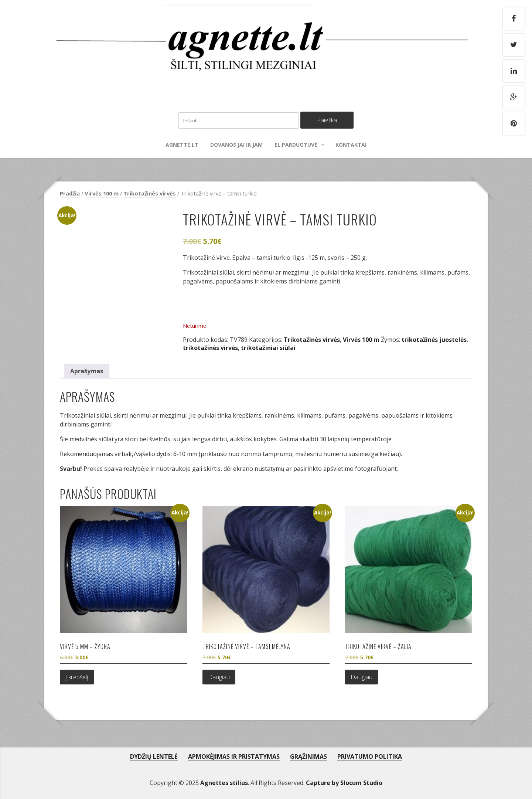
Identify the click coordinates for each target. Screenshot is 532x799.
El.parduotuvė (296, 145)
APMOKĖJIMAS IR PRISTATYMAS (234, 756)
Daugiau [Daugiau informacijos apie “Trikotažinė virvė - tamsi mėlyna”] (219, 677)
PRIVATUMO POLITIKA (370, 756)
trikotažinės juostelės (434, 340)
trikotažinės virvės (210, 348)
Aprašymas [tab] (87, 371)
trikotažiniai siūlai (268, 348)
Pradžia (70, 193)
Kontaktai (351, 145)
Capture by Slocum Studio (344, 783)
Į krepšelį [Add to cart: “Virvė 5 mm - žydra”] (77, 677)
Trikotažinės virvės (150, 193)
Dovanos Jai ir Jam (236, 145)
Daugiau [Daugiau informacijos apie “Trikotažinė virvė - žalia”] (362, 677)
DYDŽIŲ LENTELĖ (154, 756)
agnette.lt (182, 145)
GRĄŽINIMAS (308, 756)
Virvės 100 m (102, 193)
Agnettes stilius (224, 783)
